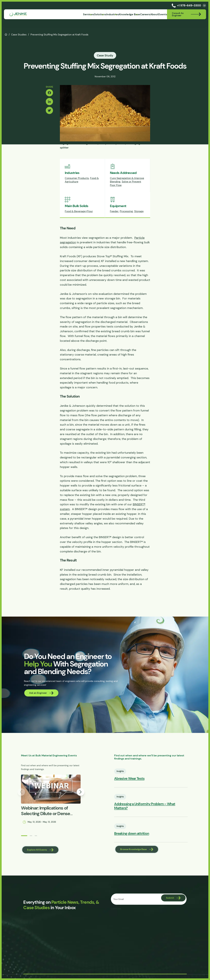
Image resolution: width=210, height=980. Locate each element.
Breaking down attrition (144, 831)
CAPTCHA (116, 911)
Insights (133, 772)
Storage (139, 211)
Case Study (105, 55)
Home (6, 34)
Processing (126, 211)
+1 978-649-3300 (186, 5)
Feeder (114, 211)
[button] (9, 838)
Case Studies (19, 35)
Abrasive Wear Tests (142, 780)
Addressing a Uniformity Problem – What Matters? (164, 806)
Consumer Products (77, 178)
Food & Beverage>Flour (79, 211)
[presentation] (136, 921)
